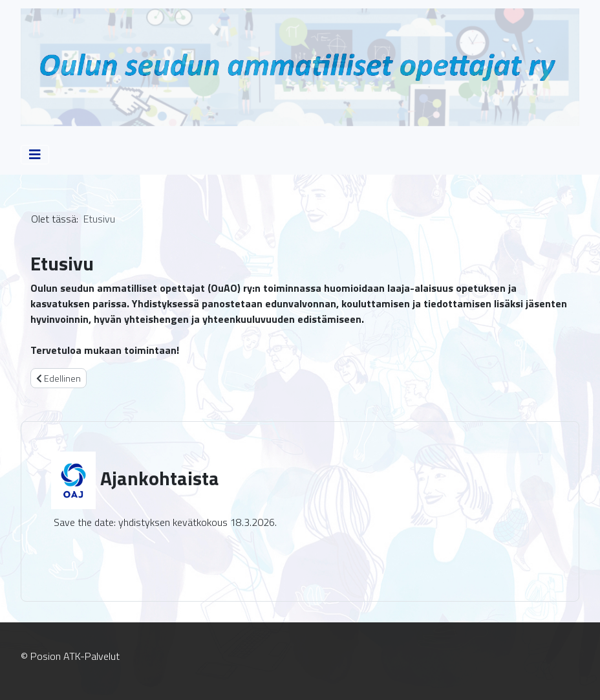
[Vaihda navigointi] (35, 155)
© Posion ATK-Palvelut (70, 656)
